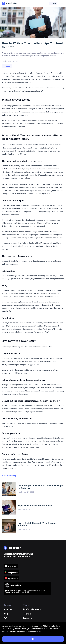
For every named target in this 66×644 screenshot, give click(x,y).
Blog (6, 614)
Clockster (5, 468)
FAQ (5, 618)
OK (33, 639)
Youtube (27, 614)
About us (8, 609)
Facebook (28, 618)
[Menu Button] (62, 3)
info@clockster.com (32, 609)
